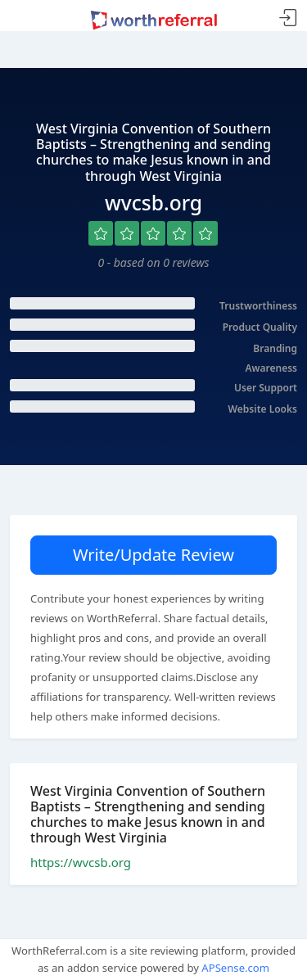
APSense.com (235, 968)
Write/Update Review (153, 555)
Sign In (288, 18)
